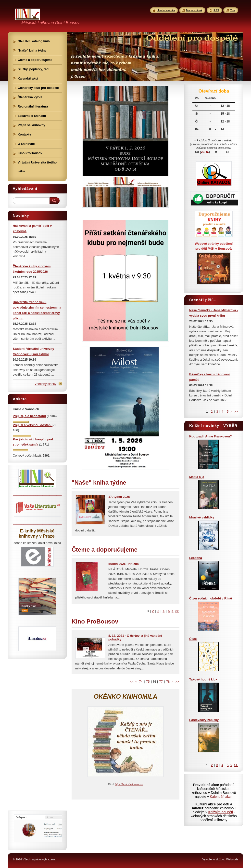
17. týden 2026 (119, 497)
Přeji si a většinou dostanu (33, 425)
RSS (216, 10)
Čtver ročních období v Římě (211, 598)
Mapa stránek (194, 10)
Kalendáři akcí (221, 797)
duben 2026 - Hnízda (124, 564)
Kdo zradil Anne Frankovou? (211, 436)
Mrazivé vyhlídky (202, 517)
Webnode (232, 859)
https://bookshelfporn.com (129, 784)
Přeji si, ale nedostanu (29, 416)
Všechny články (45, 384)
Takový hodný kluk (203, 679)
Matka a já (197, 477)
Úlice (193, 639)
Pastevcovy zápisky (204, 720)
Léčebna (196, 558)
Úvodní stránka (166, 10)
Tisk (233, 10)
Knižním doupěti (220, 812)
